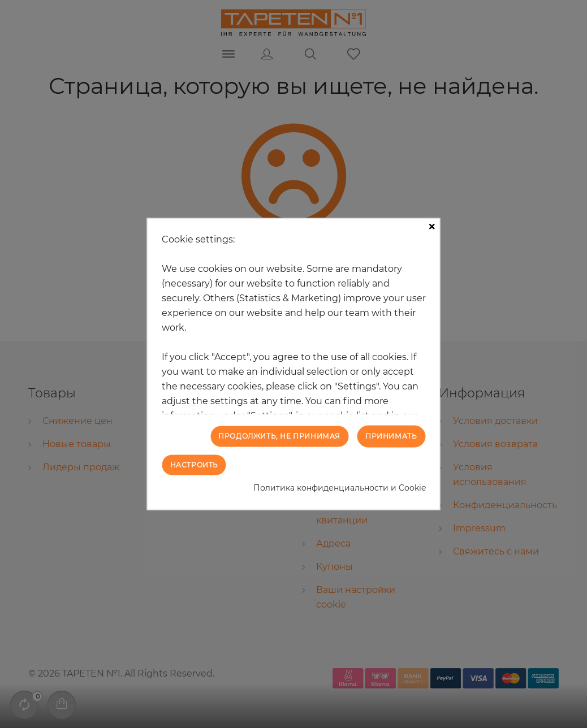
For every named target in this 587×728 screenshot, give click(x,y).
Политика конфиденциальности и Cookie (340, 487)
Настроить (194, 464)
